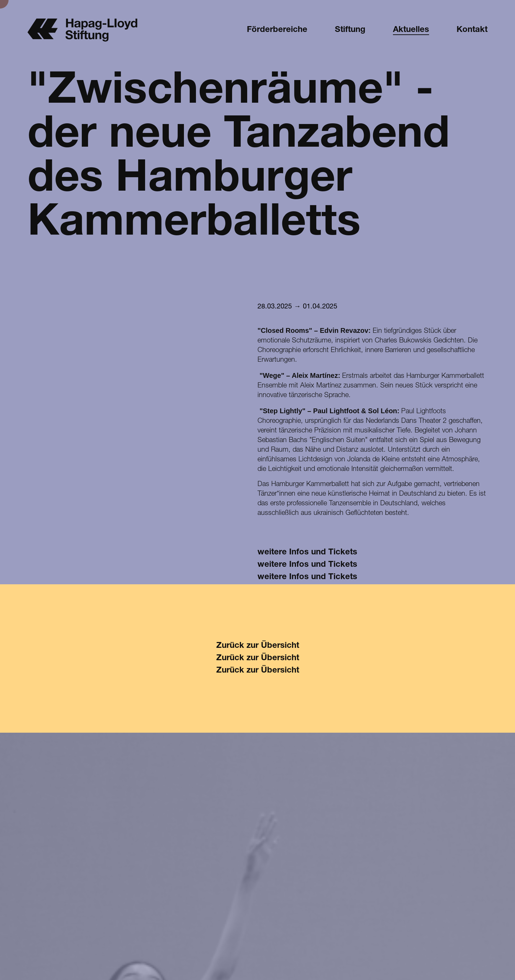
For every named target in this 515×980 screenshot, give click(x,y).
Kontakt (472, 30)
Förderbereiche (277, 30)
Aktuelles (411, 30)
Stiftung (350, 30)
